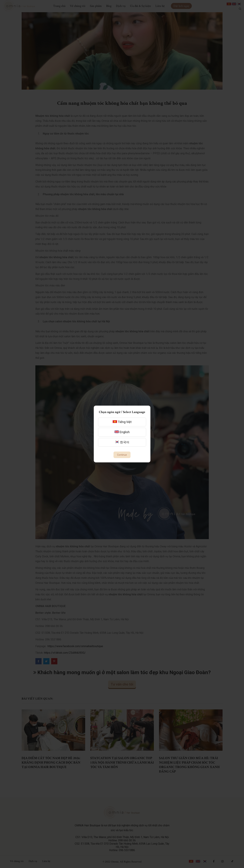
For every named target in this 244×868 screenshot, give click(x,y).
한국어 (122, 442)
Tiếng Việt (122, 422)
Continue (122, 455)
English (122, 432)
